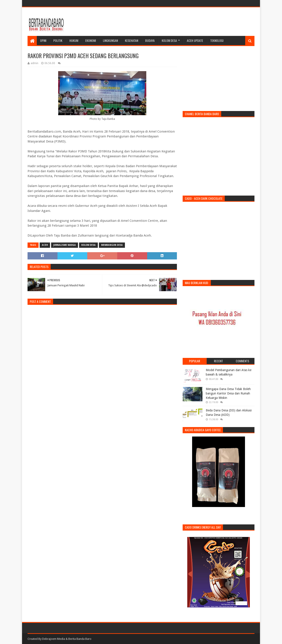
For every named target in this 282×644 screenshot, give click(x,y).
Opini (43, 40)
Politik (58, 40)
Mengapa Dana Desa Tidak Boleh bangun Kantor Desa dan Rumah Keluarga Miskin (228, 393)
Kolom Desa (169, 40)
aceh (45, 245)
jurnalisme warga (65, 245)
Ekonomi (91, 40)
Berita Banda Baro (80, 639)
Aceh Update (195, 40)
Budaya (150, 40)
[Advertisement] (174, 22)
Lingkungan (110, 40)
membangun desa (112, 245)
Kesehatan (132, 40)
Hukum (74, 40)
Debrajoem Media (54, 639)
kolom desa (88, 245)
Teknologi (217, 40)
